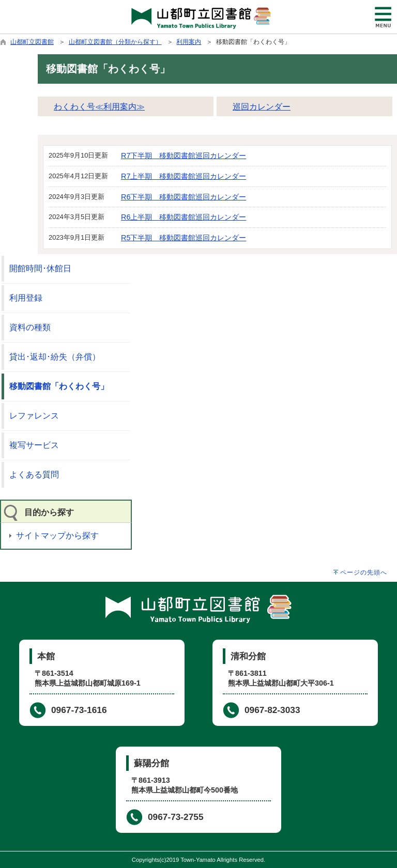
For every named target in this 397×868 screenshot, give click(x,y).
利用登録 (26, 298)
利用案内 (189, 42)
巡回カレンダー (262, 107)
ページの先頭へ (364, 572)
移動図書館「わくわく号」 (59, 386)
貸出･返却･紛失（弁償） (55, 357)
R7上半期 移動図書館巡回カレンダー (184, 176)
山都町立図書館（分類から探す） (115, 42)
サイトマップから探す (57, 536)
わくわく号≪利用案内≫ (99, 107)
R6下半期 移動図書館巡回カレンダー (184, 197)
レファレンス (34, 416)
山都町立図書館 (32, 42)
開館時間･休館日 (40, 268)
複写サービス (34, 445)
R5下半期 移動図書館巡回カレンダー (184, 238)
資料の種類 (30, 327)
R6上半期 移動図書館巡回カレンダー (184, 217)
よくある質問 (34, 475)
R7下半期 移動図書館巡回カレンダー (184, 156)
